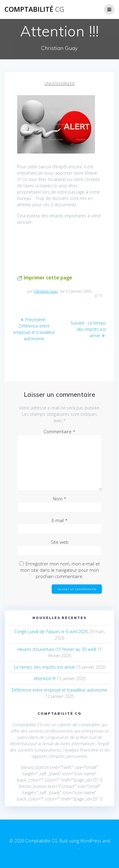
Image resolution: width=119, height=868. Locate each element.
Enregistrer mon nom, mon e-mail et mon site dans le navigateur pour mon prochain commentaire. (60, 570)
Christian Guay (46, 291)
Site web (60, 542)
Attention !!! (44, 678)
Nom (60, 499)
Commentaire (59, 431)
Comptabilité (34, 9)
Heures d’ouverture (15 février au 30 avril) (57, 649)
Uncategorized (60, 84)
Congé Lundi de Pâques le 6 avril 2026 (51, 632)
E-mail (60, 520)
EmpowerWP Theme (59, 847)
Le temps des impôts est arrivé (44, 667)
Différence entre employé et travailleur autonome (59, 690)
